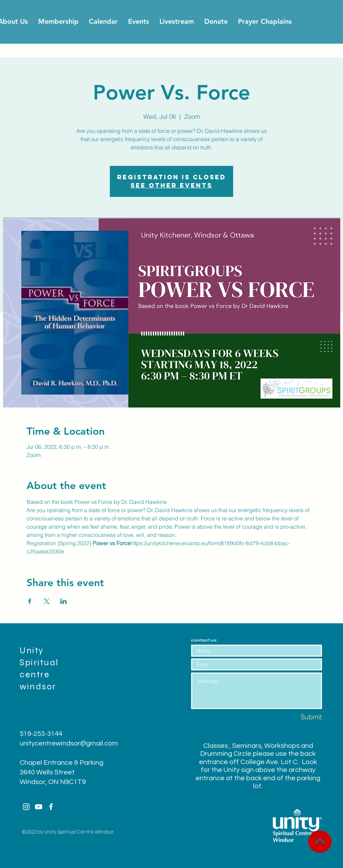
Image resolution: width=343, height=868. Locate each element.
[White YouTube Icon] (39, 807)
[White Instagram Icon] (26, 807)
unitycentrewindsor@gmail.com (69, 743)
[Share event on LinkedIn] (64, 601)
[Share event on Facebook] (30, 601)
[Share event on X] (47, 601)
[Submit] (298, 717)
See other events (171, 185)
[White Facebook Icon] (51, 807)
